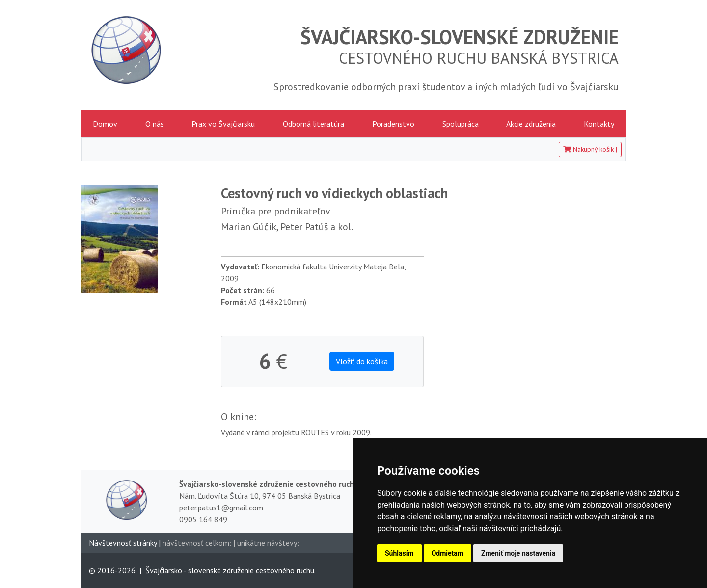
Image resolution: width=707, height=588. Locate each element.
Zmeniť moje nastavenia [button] (518, 553)
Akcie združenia (531, 124)
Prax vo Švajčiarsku (223, 124)
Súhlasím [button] (399, 553)
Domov (105, 124)
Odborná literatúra (313, 124)
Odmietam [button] (448, 553)
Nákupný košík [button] (590, 149)
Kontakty (599, 124)
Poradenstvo (393, 124)
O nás (155, 124)
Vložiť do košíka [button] (362, 361)
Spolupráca (461, 124)
